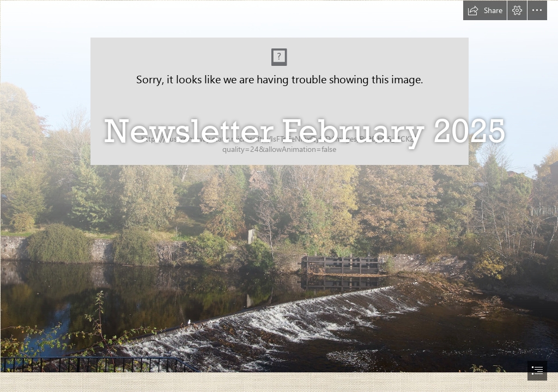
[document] (279, 196)
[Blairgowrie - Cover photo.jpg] (279, 186)
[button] (485, 10)
